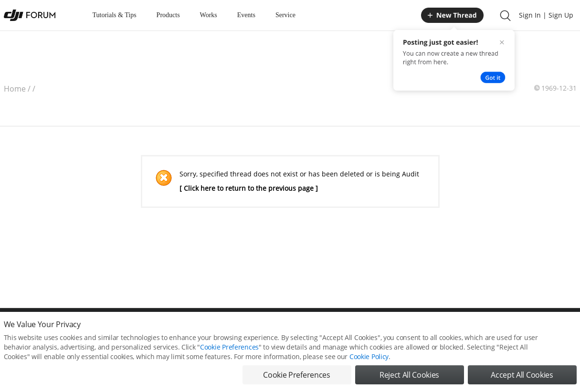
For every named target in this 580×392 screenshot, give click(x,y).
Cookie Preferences (229, 351)
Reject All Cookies (409, 379)
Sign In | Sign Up (546, 15)
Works (209, 15)
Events (246, 15)
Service (285, 15)
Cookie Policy (369, 361)
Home (15, 89)
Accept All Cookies (522, 379)
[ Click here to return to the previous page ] (249, 188)
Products (168, 15)
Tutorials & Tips (115, 15)
